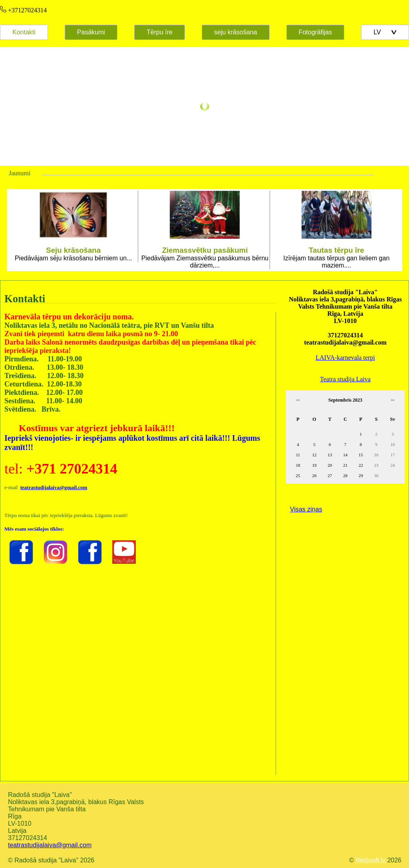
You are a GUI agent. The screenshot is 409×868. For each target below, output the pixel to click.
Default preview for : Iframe (138, 664)
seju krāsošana (236, 32)
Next (390, 230)
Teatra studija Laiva (345, 379)
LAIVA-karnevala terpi (345, 358)
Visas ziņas (306, 509)
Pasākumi (91, 32)
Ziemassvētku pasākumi (205, 250)
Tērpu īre (160, 32)
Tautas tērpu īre (337, 250)
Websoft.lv (371, 860)
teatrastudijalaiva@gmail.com (50, 845)
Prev (19, 230)
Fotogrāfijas (316, 32)
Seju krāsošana (73, 250)
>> (392, 400)
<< (298, 400)
